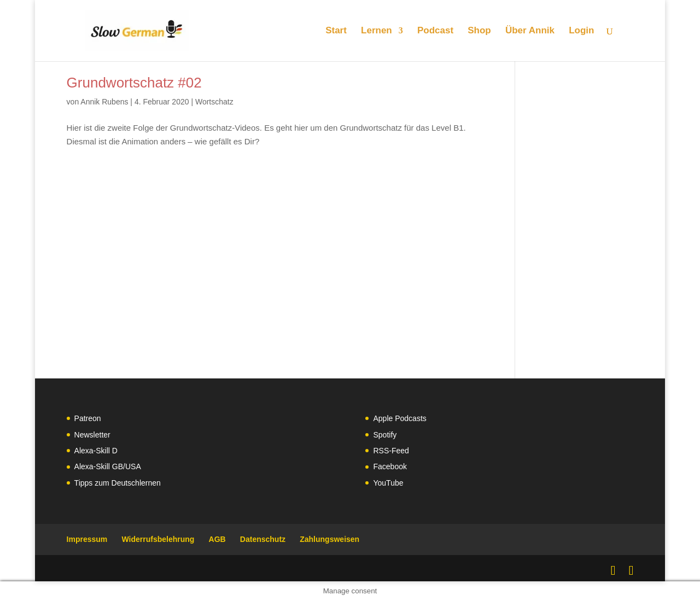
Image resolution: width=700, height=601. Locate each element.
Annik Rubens (104, 102)
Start (336, 31)
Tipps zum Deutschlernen (118, 483)
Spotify (385, 435)
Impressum (87, 539)
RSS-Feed (391, 451)
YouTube (388, 483)
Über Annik (530, 31)
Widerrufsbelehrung (158, 539)
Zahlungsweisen (329, 539)
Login (581, 31)
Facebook (390, 466)
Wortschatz (214, 102)
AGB (217, 539)
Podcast (435, 31)
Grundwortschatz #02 (134, 83)
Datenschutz (263, 539)
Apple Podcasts (399, 418)
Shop (479, 31)
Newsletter (92, 435)
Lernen (377, 31)
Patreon (88, 418)
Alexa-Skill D (96, 451)
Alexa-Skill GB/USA (108, 466)
